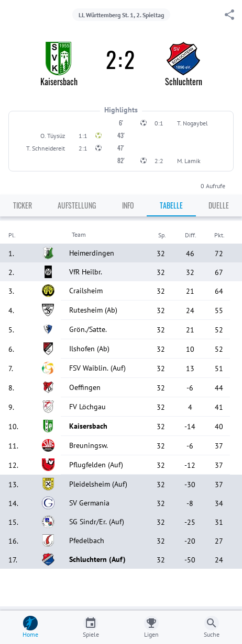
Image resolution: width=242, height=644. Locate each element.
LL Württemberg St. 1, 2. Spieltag (121, 15)
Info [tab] (128, 205)
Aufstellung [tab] (77, 205)
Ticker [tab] (23, 205)
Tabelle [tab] (171, 205)
